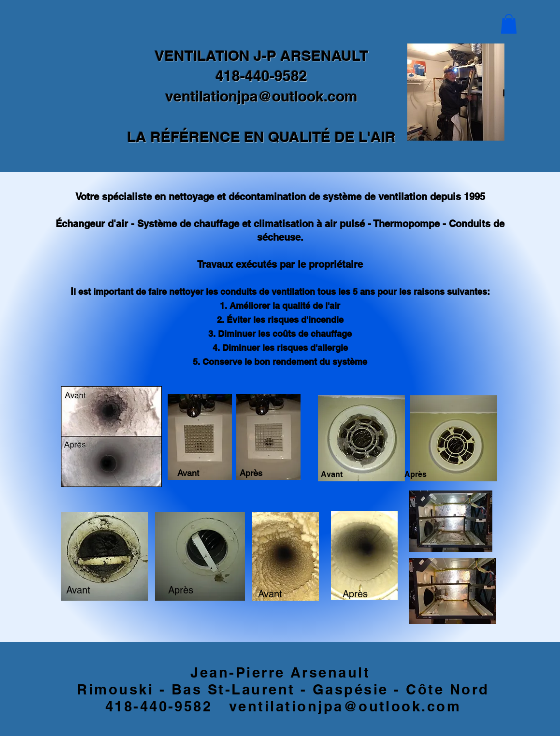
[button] (509, 24)
